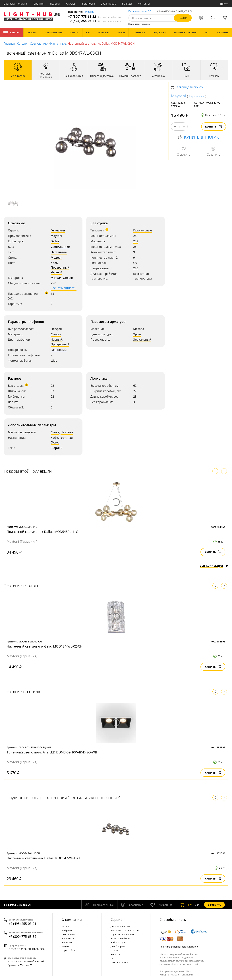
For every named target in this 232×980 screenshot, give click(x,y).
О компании (72, 920)
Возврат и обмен (120, 938)
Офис (55, 442)
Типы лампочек (119, 962)
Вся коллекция (214, 566)
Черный (57, 272)
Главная (9, 44)
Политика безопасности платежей (179, 947)
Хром (55, 263)
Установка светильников (125, 930)
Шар (54, 361)
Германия (58, 230)
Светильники (39, 44)
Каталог (12, 33)
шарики (57, 448)
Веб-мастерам (119, 942)
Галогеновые (143, 230)
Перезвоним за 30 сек (142, 11)
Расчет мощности (64, 288)
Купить (214, 127)
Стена (55, 432)
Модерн (57, 258)
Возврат (55, 4)
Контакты (144, 4)
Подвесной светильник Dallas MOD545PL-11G (43, 532)
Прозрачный (60, 268)
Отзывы (71, 4)
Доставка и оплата (15, 4)
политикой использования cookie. (180, 964)
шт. (186, 905)
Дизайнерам (108, 4)
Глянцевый (59, 350)
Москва (90, 12)
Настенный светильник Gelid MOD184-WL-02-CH (44, 646)
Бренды (127, 4)
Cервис (116, 920)
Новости (115, 954)
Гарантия (39, 4)
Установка (88, 4)
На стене (67, 432)
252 (136, 241)
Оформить (214, 905)
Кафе (54, 438)
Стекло (68, 278)
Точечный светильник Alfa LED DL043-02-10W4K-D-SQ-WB (52, 752)
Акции (65, 946)
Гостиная (66, 438)
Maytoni (56, 236)
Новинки (67, 942)
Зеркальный (142, 340)
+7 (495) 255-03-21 (95, 21)
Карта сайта (68, 950)
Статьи (114, 958)
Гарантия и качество (122, 934)
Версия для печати (190, 88)
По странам (68, 934)
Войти (224, 4)
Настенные (58, 44)
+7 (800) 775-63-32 (94, 17)
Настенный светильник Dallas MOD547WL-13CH (44, 858)
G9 (135, 263)
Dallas (55, 241)
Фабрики (67, 930)
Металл (56, 278)
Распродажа (69, 938)
